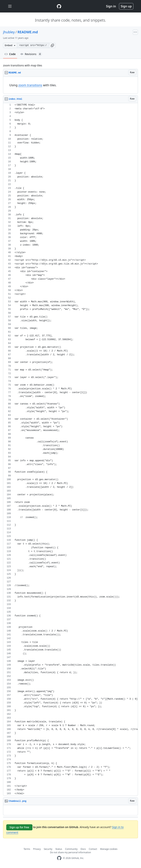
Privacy (37, 849)
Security (48, 849)
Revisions (31, 54)
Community (71, 849)
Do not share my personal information (71, 852)
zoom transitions (30, 85)
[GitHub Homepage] (59, 858)
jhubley (9, 32)
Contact (93, 849)
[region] (70, 85)
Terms (27, 849)
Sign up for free (19, 827)
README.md (28, 32)
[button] (52, 45)
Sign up (126, 6)
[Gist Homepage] (59, 6)
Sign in (111, 6)
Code (10, 54)
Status (59, 849)
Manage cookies (109, 849)
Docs (83, 849)
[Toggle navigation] (10, 6)
